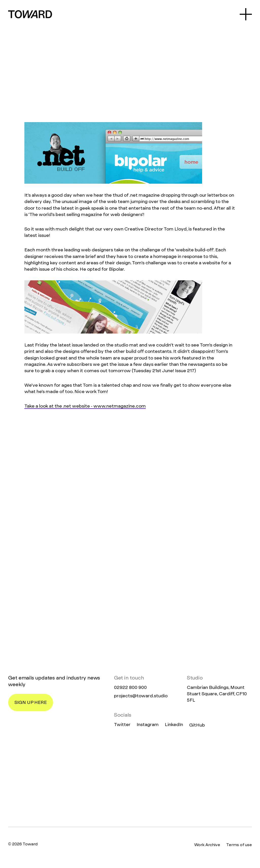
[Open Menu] (246, 14)
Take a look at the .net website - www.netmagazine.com (85, 406)
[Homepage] (130, 778)
